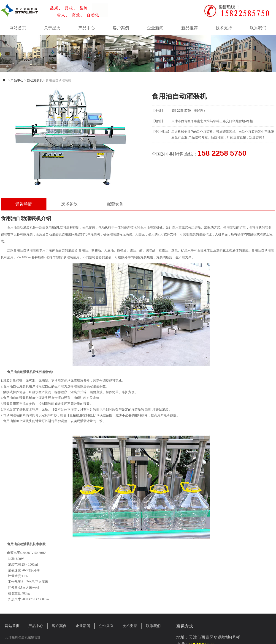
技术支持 (224, 28)
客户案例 (121, 28)
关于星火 (52, 28)
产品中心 (87, 28)
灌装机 (208, 132)
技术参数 (69, 204)
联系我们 (258, 28)
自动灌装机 (35, 80)
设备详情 (24, 204)
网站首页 (18, 28)
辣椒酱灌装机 (226, 132)
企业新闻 (155, 28)
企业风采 (106, 626)
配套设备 (115, 204)
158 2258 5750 (222, 153)
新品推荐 (189, 28)
